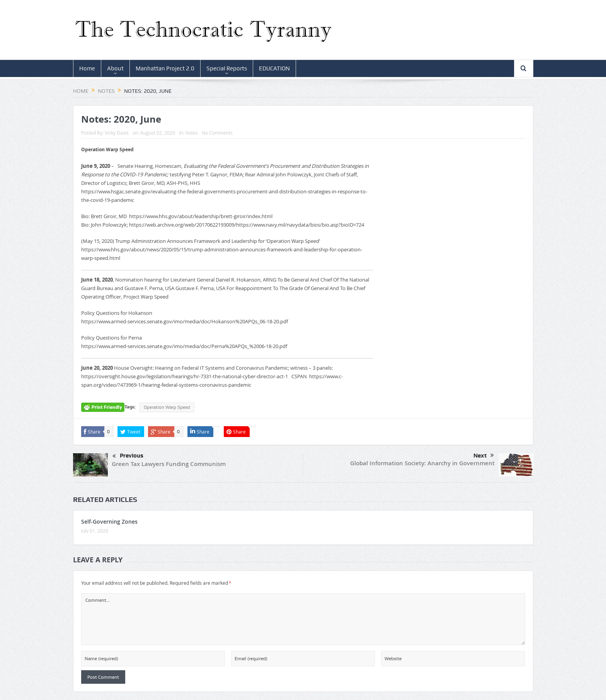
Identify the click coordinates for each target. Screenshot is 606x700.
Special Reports (227, 68)
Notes (192, 133)
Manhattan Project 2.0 (165, 68)
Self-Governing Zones (109, 522)
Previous (128, 456)
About (115, 68)
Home (87, 68)
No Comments (217, 133)
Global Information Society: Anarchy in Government (422, 463)
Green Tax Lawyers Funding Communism (169, 464)
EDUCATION (274, 68)
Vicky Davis (117, 133)
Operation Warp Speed (167, 407)
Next (484, 456)
